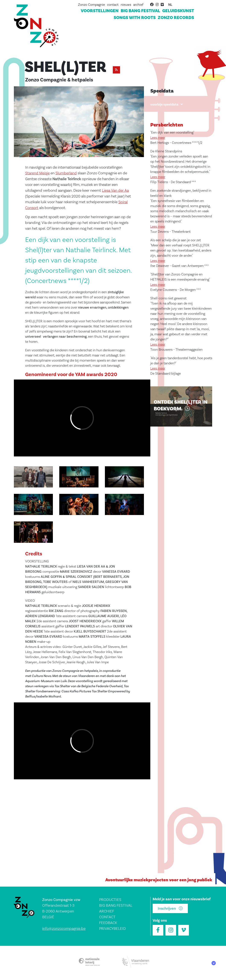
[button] (79, 123)
